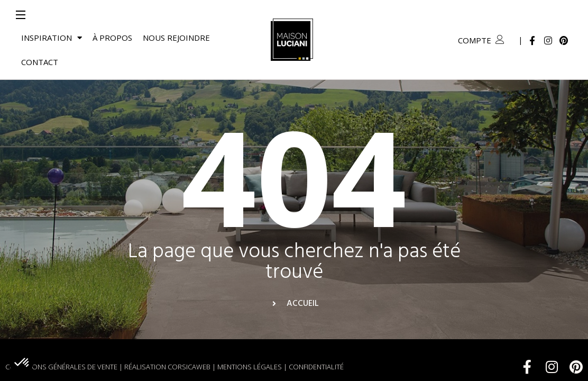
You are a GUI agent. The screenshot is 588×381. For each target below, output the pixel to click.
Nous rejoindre (176, 38)
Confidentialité (316, 342)
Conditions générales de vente (61, 342)
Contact (40, 62)
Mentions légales (250, 342)
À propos (112, 38)
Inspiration (52, 38)
